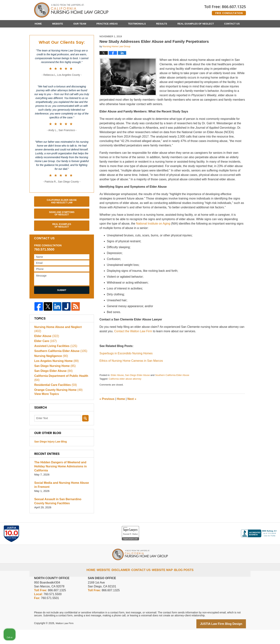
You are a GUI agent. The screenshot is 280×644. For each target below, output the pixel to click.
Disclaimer (125, 582)
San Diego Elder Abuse (137, 393)
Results (162, 24)
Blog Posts (181, 582)
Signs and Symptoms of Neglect (62, 232)
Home (38, 24)
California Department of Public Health (59, 392)
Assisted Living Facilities (54, 360)
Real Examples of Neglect (196, 24)
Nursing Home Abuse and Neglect (60, 345)
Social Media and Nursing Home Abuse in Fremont (61, 500)
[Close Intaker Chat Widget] (268, 526)
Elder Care (45, 355)
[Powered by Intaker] (249, 636)
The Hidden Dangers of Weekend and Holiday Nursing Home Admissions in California (59, 481)
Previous (107, 417)
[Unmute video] (215, 526)
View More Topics (46, 409)
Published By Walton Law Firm (225, 9)
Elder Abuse (117, 393)
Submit (62, 308)
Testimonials (137, 24)
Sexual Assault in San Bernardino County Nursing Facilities (61, 516)
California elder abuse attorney (125, 397)
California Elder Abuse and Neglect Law (62, 220)
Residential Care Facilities (54, 399)
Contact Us (232, 24)
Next (132, 417)
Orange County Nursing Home (57, 404)
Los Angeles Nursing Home (55, 375)
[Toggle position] (260, 526)
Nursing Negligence (50, 370)
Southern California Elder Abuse (172, 393)
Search (85, 433)
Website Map (162, 582)
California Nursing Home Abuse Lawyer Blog (71, 10)
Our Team (80, 24)
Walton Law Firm (65, 638)
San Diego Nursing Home (54, 380)
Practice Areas (107, 24)
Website (58, 24)
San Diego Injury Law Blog (51, 456)
